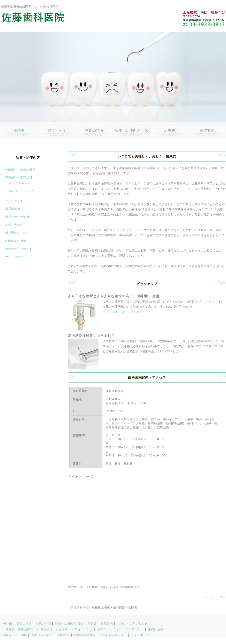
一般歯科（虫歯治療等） (22, 170)
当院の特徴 (94, 131)
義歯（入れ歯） (16, 225)
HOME (19, 131)
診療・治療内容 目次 (132, 131)
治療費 (169, 131)
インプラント (14, 201)
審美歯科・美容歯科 (19, 177)
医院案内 (207, 131)
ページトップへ (215, 597)
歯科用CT (63, 635)
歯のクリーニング (21, 191)
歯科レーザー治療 (17, 217)
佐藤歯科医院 (80, 608)
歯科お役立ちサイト (19, 249)
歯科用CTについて (18, 233)
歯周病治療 (13, 209)
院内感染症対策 (16, 241)
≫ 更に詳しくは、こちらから (123, 312)
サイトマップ (14, 257)
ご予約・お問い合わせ (132, 624)
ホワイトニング (20, 183)
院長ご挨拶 (57, 131)
